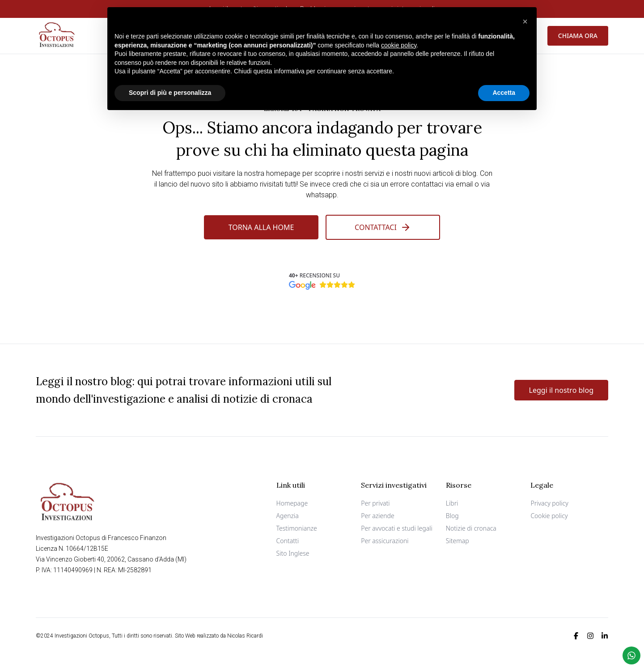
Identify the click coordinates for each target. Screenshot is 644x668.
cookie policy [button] (399, 45)
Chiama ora (578, 36)
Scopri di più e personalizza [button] (170, 93)
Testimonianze (297, 528)
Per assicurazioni (385, 541)
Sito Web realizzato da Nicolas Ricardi (219, 636)
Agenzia (288, 516)
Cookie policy (549, 516)
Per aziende (378, 516)
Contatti (288, 541)
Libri (452, 503)
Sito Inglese (293, 553)
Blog (452, 516)
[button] (525, 21)
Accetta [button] (504, 93)
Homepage (292, 503)
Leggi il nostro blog (561, 390)
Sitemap (458, 541)
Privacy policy (549, 503)
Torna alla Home (261, 227)
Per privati (375, 503)
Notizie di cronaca (471, 528)
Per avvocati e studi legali (397, 528)
